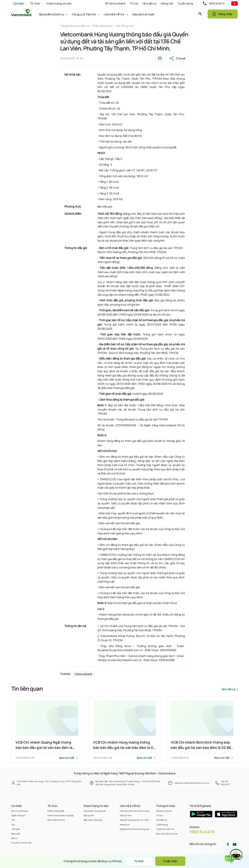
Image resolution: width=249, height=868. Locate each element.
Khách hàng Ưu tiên (59, 3)
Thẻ (13, 820)
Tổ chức (35, 3)
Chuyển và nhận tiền (21, 843)
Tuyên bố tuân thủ (165, 829)
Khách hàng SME (56, 811)
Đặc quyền (89, 815)
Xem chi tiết (67, 758)
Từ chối (139, 861)
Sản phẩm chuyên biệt (95, 811)
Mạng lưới (167, 3)
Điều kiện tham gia (93, 820)
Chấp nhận (170, 861)
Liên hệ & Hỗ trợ (114, 14)
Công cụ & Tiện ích (84, 14)
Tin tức (134, 3)
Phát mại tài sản (103, 26)
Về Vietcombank (115, 3)
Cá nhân (18, 3)
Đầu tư (15, 838)
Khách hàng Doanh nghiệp (61, 815)
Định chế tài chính (56, 820)
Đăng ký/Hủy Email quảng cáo (135, 829)
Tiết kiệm (16, 829)
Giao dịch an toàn (143, 14)
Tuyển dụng (185, 3)
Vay (13, 824)
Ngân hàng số (18, 815)
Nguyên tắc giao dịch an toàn (134, 820)
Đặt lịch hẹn (126, 815)
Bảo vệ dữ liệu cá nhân (167, 834)
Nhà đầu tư (150, 3)
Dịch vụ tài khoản (20, 811)
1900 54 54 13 (202, 832)
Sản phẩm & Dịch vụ (52, 14)
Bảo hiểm (16, 834)
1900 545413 (217, 3)
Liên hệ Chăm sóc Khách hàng (135, 811)
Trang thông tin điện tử (75, 26)
